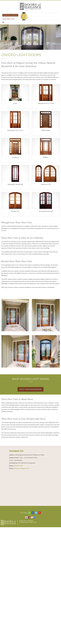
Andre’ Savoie (33, 522)
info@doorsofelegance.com (21, 468)
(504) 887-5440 (8, 19)
